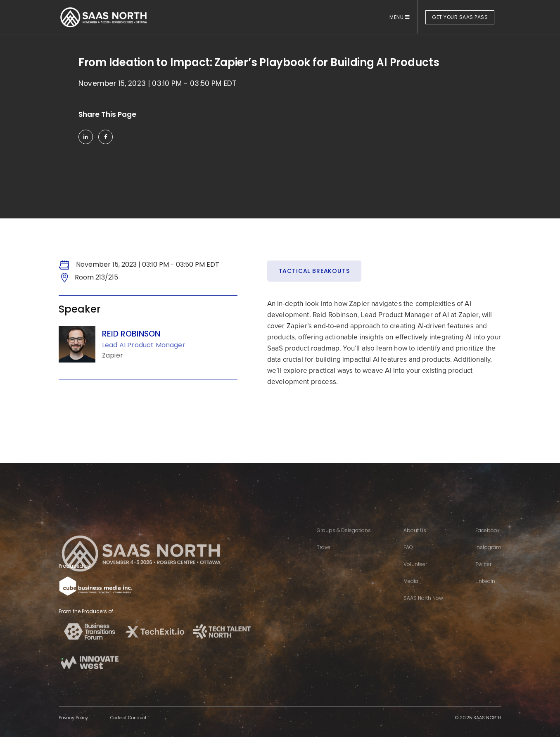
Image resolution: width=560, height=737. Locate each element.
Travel (324, 558)
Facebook (488, 541)
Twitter (483, 575)
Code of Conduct (128, 718)
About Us (415, 541)
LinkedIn (485, 592)
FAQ (408, 558)
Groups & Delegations (344, 541)
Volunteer (415, 575)
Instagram (488, 558)
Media (411, 592)
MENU (400, 17)
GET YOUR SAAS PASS (460, 17)
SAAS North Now (423, 609)
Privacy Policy (73, 718)
